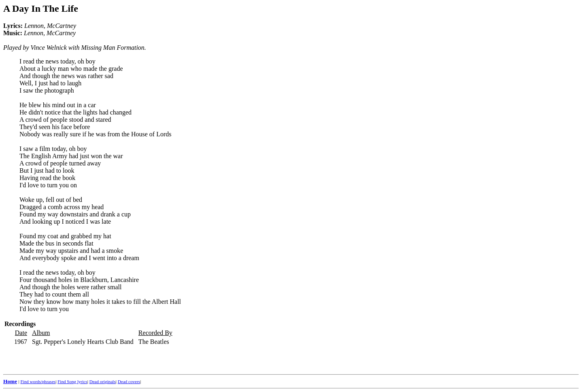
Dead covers (129, 381)
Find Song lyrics (72, 381)
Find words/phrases (38, 381)
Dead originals (103, 381)
